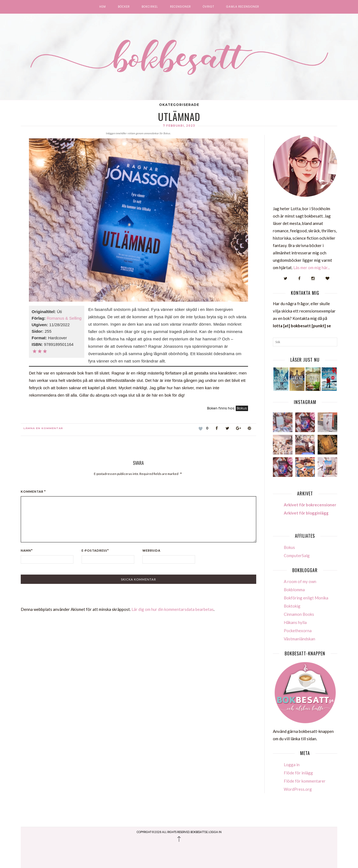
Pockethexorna (298, 631)
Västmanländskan (299, 639)
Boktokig (292, 606)
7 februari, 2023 (179, 126)
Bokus (242, 408)
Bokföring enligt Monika (306, 598)
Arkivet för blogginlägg (306, 513)
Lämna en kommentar (43, 428)
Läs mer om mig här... (312, 267)
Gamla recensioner (243, 7)
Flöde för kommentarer (305, 781)
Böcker (124, 7)
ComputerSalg (297, 555)
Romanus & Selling (64, 318)
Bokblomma (294, 590)
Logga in (292, 765)
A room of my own (300, 581)
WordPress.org (298, 789)
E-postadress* (95, 550)
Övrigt (208, 7)
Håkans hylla (295, 622)
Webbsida (151, 550)
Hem (103, 7)
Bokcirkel (150, 7)
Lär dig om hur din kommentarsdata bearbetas (173, 609)
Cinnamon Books (299, 614)
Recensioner (180, 7)
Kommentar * (33, 491)
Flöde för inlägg (298, 773)
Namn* (27, 550)
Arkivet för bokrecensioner (310, 505)
